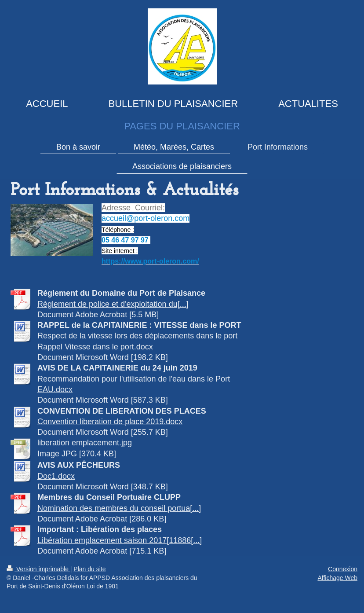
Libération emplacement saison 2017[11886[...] (120, 540)
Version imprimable (38, 569)
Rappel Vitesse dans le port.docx (95, 347)
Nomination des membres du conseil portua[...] (119, 508)
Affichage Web (337, 578)
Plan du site (89, 569)
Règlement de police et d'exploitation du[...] (113, 304)
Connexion (343, 569)
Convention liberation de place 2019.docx (110, 422)
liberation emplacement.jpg (85, 443)
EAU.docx (55, 389)
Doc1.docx (56, 476)
